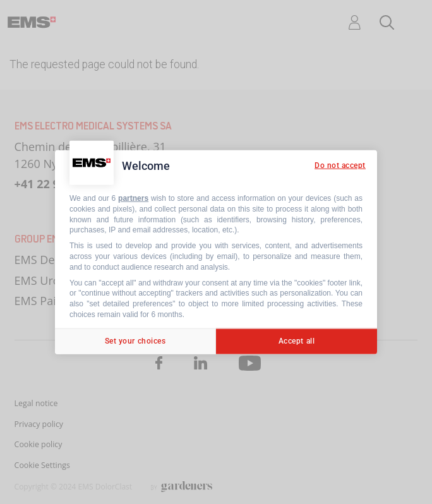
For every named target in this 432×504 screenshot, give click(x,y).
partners (133, 198)
